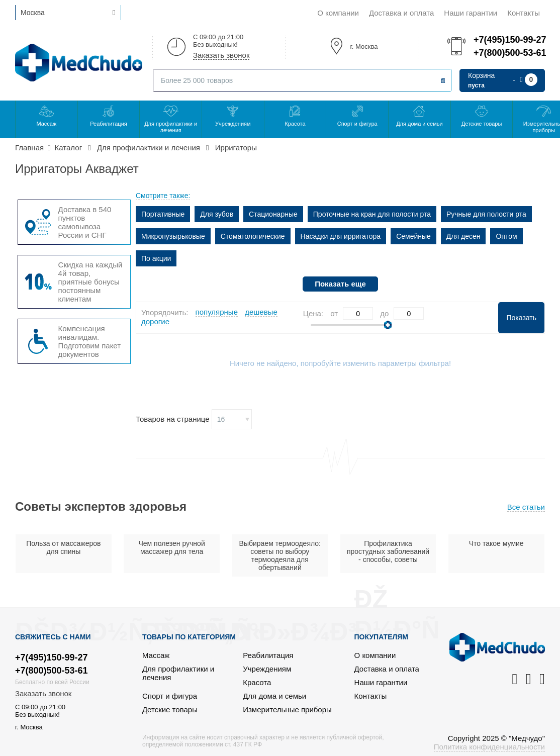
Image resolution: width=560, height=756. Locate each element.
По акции (156, 258)
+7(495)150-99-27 (509, 40)
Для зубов (217, 214)
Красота (295, 124)
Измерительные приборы (287, 710)
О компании (338, 13)
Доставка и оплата (401, 13)
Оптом (506, 236)
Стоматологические (253, 236)
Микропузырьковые (173, 236)
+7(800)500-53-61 (509, 53)
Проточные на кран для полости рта (372, 214)
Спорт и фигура (357, 124)
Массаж (46, 124)
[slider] (388, 325)
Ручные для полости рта (486, 214)
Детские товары (482, 124)
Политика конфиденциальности (489, 747)
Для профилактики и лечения (171, 127)
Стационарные (273, 214)
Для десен (463, 236)
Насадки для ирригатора (341, 236)
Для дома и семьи (419, 124)
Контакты (524, 13)
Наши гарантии (471, 13)
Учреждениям (233, 124)
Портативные (163, 214)
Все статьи (526, 507)
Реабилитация (109, 124)
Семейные (413, 236)
